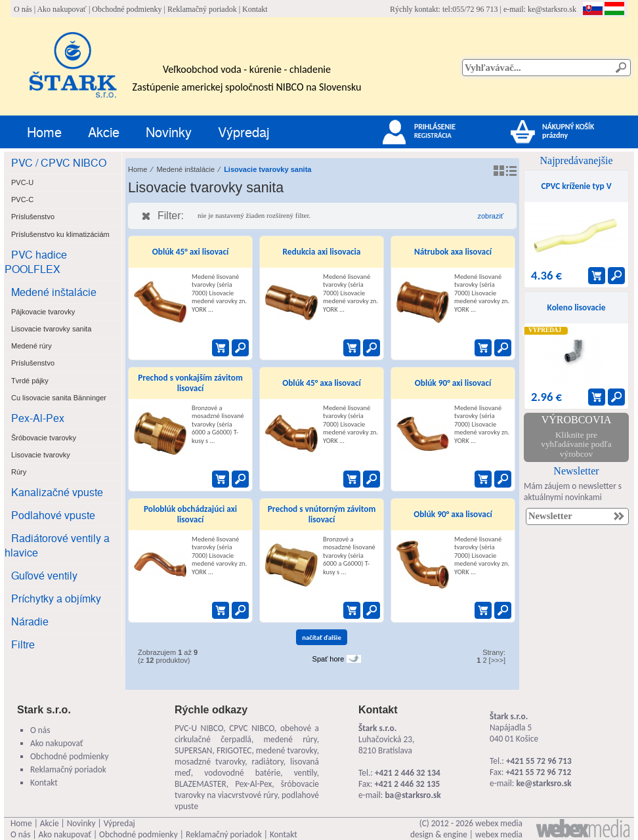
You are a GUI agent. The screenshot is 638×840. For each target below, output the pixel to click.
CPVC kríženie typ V (576, 186)
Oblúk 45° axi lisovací (191, 252)
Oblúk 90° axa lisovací (453, 514)
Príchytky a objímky (56, 598)
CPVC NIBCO (252, 728)
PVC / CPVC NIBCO (59, 162)
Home (44, 132)
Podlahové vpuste (53, 515)
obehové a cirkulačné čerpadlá (247, 734)
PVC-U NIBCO (199, 728)
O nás (23, 9)
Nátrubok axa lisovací (453, 252)
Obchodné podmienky (127, 9)
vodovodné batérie (242, 773)
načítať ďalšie (322, 638)
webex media (499, 823)
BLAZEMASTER (201, 784)
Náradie (30, 621)
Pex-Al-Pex (38, 418)
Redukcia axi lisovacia (322, 252)
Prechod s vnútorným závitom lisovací (322, 514)
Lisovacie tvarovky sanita (267, 169)
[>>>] (497, 660)
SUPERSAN (193, 750)
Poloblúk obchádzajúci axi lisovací (190, 514)
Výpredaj (244, 132)
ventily (306, 773)
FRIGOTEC (234, 750)
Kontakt (255, 9)
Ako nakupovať (61, 9)
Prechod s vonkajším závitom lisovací (190, 383)
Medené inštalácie (54, 292)
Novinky (169, 132)
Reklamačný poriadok (202, 9)
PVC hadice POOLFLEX (36, 262)
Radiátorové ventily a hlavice (57, 545)
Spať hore (329, 659)
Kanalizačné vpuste (57, 492)
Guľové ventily (44, 575)
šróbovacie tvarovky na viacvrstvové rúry (247, 789)
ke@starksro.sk (552, 9)
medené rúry (290, 739)
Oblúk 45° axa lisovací (322, 383)
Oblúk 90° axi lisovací (453, 383)
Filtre (23, 644)
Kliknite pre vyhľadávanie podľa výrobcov (576, 444)
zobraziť (490, 216)
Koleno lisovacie (577, 307)
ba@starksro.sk (413, 795)
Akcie (104, 132)
